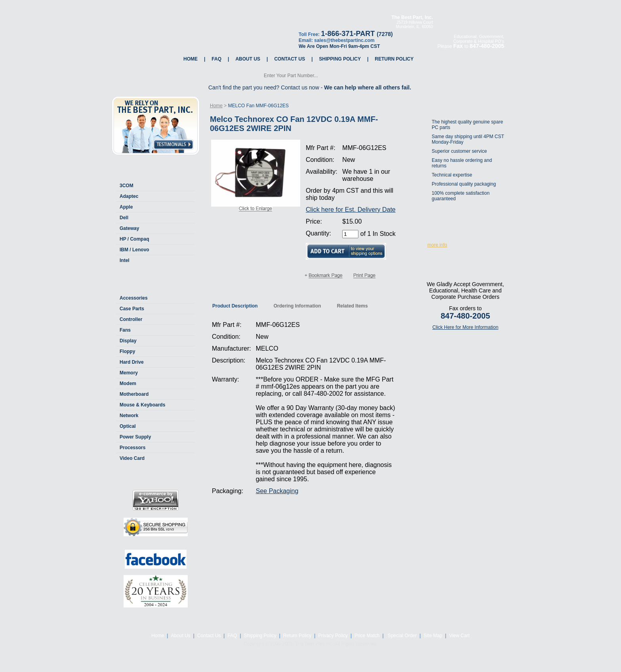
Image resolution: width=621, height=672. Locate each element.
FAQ (216, 59)
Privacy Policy (333, 636)
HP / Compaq (134, 239)
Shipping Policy (340, 59)
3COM (127, 186)
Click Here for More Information (466, 327)
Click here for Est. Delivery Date (351, 210)
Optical (128, 426)
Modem (128, 383)
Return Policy (394, 59)
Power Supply (135, 437)
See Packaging (277, 491)
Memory (129, 373)
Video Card (132, 458)
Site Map (433, 636)
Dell (124, 218)
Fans (125, 330)
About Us (248, 59)
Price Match (367, 636)
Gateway (129, 228)
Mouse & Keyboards (142, 405)
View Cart (459, 636)
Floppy (127, 351)
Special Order (402, 636)
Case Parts (132, 309)
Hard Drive (132, 362)
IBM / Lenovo (134, 250)
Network (129, 416)
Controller (131, 319)
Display (128, 341)
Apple (126, 207)
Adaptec (129, 196)
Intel (125, 260)
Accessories (134, 298)
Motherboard (134, 394)
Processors (132, 448)
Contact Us (290, 59)
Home (190, 59)
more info (437, 245)
